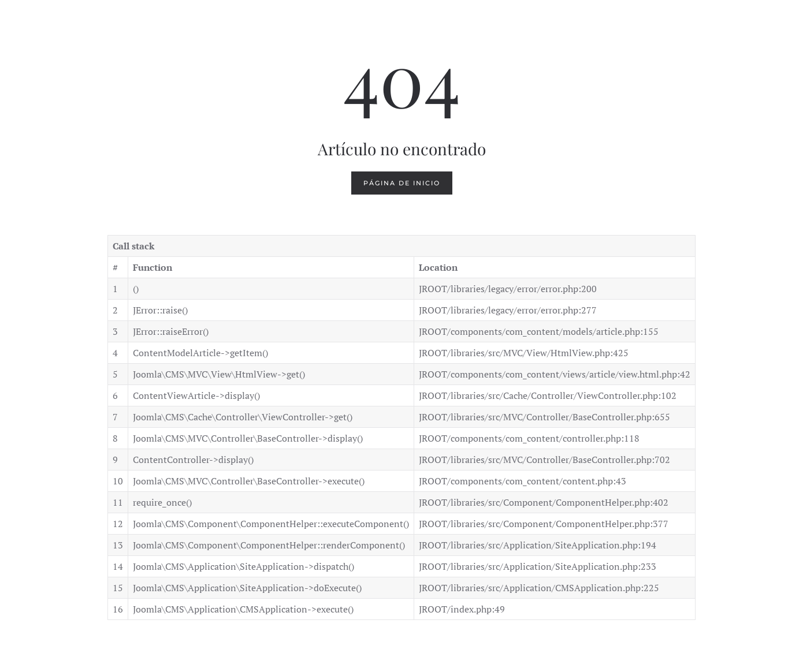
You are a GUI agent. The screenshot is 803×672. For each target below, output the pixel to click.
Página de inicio (402, 183)
